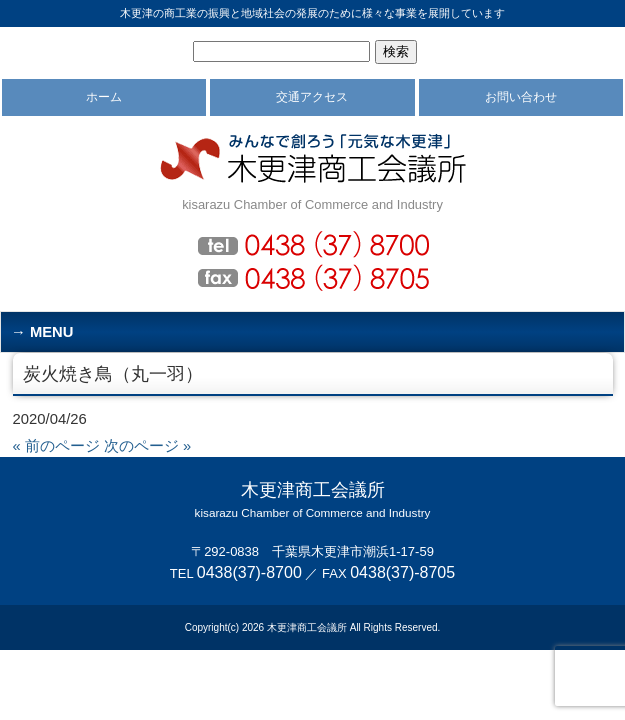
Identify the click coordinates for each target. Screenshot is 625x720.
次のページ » (147, 446)
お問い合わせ (521, 97)
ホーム (104, 97)
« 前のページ (56, 446)
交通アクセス (312, 97)
